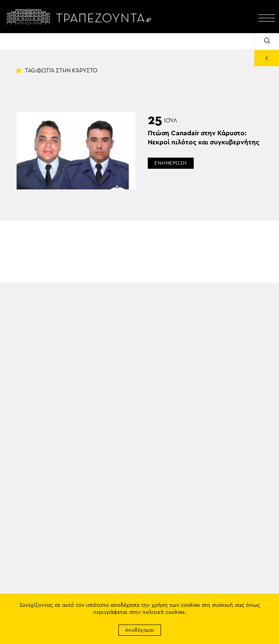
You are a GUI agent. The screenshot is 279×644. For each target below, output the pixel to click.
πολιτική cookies (164, 612)
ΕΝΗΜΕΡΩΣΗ (171, 163)
